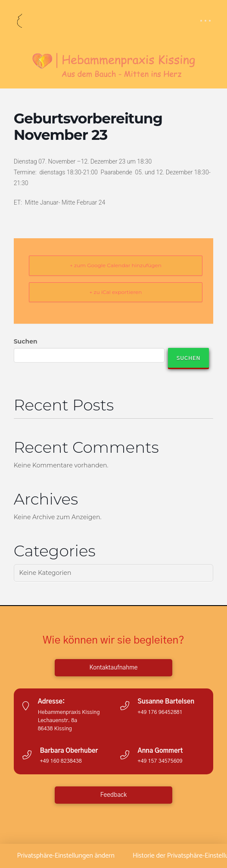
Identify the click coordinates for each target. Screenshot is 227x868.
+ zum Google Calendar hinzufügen (116, 265)
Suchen (26, 341)
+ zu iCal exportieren (116, 292)
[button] (205, 21)
